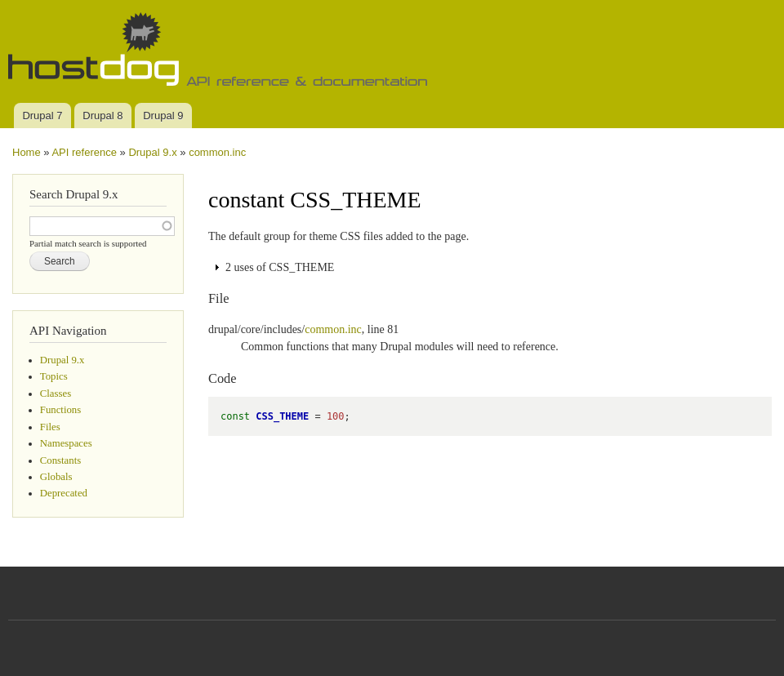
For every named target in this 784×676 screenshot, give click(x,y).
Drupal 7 (42, 116)
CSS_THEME (282, 416)
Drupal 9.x (152, 152)
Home (27, 152)
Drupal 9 (163, 116)
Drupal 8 (102, 116)
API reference (84, 152)
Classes (56, 394)
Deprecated (64, 493)
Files (50, 427)
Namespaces (66, 443)
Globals (56, 477)
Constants (60, 460)
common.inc (217, 152)
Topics (54, 376)
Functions (60, 410)
